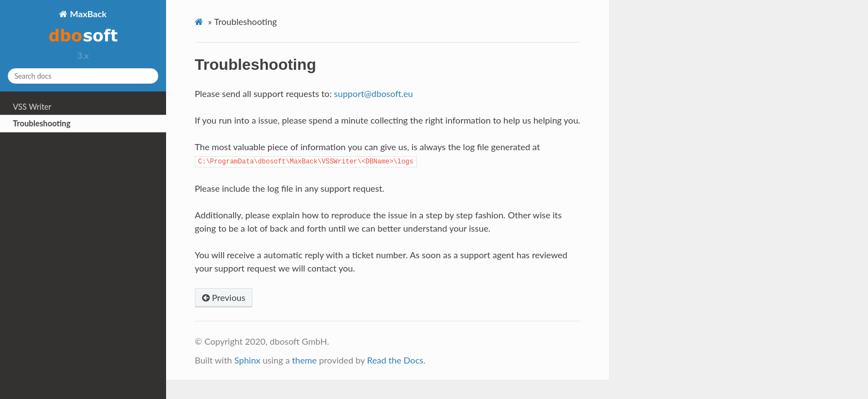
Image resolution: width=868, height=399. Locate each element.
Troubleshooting (42, 123)
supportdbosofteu (373, 93)
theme (304, 360)
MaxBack (83, 26)
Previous (224, 297)
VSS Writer (32, 107)
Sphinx (247, 360)
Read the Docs (395, 360)
